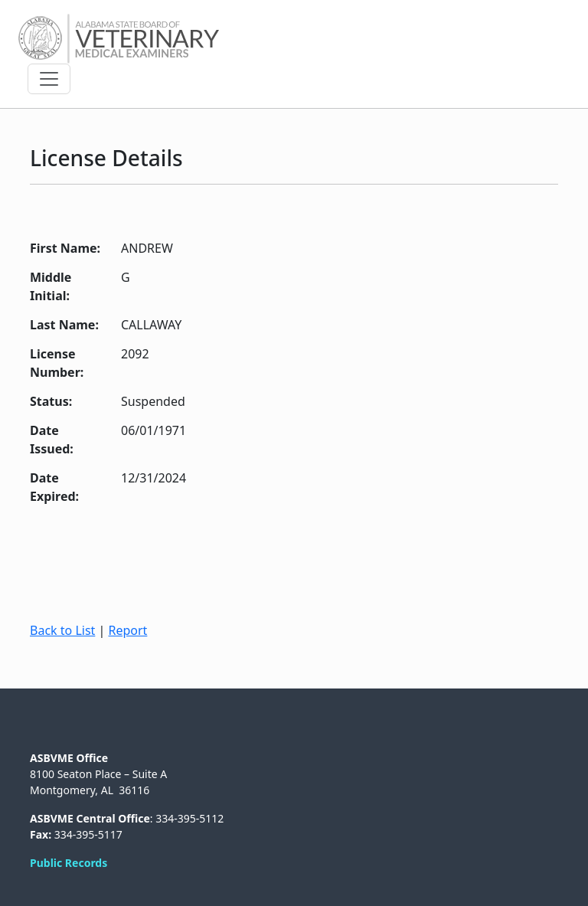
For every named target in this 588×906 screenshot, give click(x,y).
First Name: (65, 248)
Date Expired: (54, 487)
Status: (51, 401)
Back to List (62, 630)
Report (127, 630)
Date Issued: (52, 440)
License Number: (57, 363)
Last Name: (64, 325)
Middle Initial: (51, 286)
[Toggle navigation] (49, 79)
